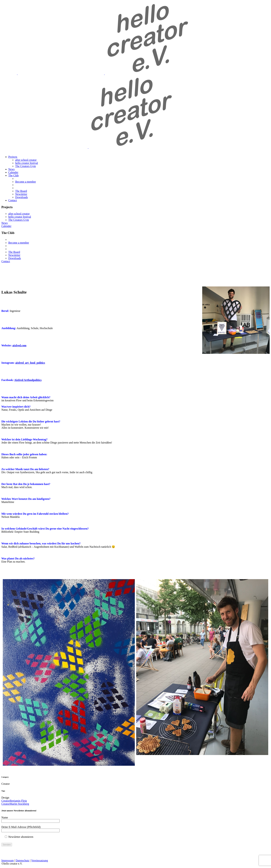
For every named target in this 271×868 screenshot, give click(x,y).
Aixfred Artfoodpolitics (28, 380)
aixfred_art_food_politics (30, 363)
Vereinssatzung (39, 860)
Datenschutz (22, 860)
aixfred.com (19, 345)
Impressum (8, 860)
